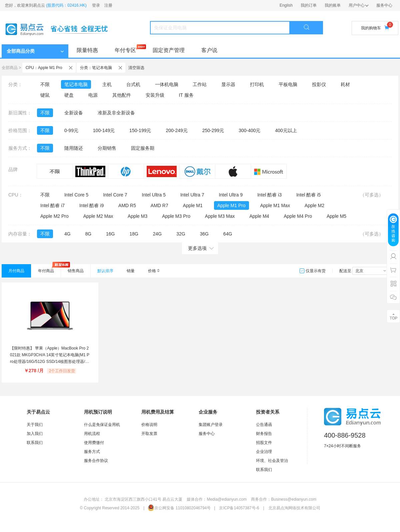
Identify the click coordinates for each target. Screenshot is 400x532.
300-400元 (249, 130)
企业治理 (264, 452)
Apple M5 (336, 216)
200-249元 (176, 130)
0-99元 (71, 130)
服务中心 (384, 5)
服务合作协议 (96, 461)
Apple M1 (193, 205)
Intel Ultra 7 (192, 195)
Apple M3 (137, 216)
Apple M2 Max (98, 216)
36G (204, 234)
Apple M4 (259, 216)
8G (88, 234)
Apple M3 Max (220, 216)
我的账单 (333, 5)
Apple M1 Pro (231, 205)
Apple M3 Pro (176, 216)
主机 (107, 84)
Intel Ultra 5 (154, 195)
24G (157, 234)
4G (67, 234)
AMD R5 (127, 205)
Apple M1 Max (275, 205)
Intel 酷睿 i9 (91, 205)
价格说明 (149, 425)
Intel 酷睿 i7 (52, 205)
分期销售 (107, 148)
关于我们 (35, 425)
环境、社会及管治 (272, 461)
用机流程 (92, 434)
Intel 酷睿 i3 (269, 195)
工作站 (200, 84)
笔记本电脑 (76, 84)
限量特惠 (87, 50)
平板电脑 (288, 84)
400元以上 (286, 130)
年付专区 (125, 50)
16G (110, 234)
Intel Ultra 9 (231, 195)
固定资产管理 (169, 50)
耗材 (345, 84)
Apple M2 (314, 205)
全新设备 (74, 113)
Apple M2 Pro (54, 216)
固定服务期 (143, 148)
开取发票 (149, 434)
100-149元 (104, 130)
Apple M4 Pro (298, 216)
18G (134, 234)
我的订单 (309, 5)
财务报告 (264, 434)
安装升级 (155, 95)
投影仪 (319, 84)
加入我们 (35, 434)
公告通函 (264, 425)
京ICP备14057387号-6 (239, 508)
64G (228, 234)
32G (181, 234)
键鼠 (45, 95)
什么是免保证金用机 (102, 425)
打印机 (257, 84)
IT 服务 (186, 95)
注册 (108, 5)
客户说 (209, 50)
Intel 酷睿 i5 (308, 195)
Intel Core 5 (76, 195)
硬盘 (69, 95)
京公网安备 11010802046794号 (179, 508)
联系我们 (35, 443)
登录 (96, 5)
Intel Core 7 (115, 195)
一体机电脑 (167, 84)
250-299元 (213, 130)
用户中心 (358, 5)
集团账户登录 (211, 425)
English (286, 5)
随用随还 (74, 148)
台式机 (133, 84)
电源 (93, 95)
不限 (45, 84)
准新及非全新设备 (116, 113)
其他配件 (122, 95)
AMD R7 (159, 205)
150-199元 (140, 130)
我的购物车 (375, 28)
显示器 (228, 84)
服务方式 (92, 452)
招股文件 (264, 443)
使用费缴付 (94, 443)
